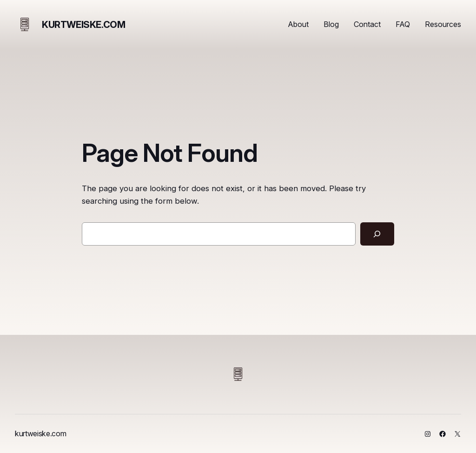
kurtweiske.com (83, 25)
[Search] (377, 234)
